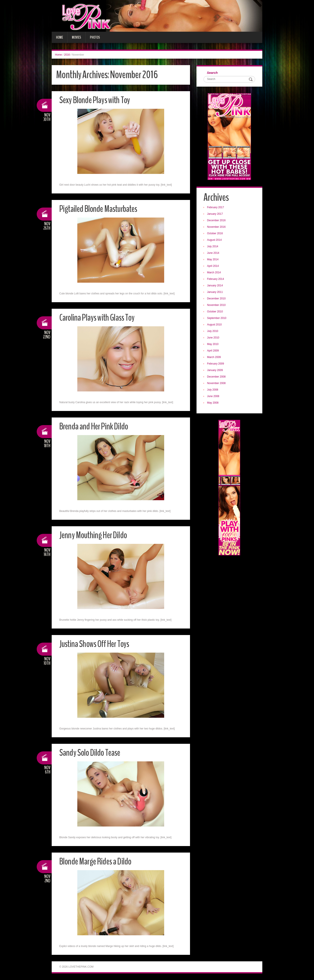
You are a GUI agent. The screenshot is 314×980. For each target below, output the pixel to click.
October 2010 (216, 312)
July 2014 (213, 247)
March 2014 (214, 273)
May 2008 (213, 403)
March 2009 (214, 358)
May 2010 (213, 345)
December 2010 (217, 299)
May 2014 (213, 260)
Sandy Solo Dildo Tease (91, 753)
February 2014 (216, 279)
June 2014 (214, 253)
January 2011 (216, 292)
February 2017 (216, 208)
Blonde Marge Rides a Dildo (97, 861)
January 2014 (216, 286)
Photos (95, 37)
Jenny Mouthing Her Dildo (94, 535)
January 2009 (216, 371)
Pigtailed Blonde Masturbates (100, 209)
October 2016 (216, 234)
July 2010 (213, 332)
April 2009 (213, 351)
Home (59, 37)
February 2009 (216, 364)
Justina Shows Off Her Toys (96, 644)
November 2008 (217, 384)
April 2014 (213, 266)
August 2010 (215, 325)
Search (213, 73)
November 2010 (217, 305)
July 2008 (213, 390)
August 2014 (215, 240)
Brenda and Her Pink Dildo (95, 426)
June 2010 (214, 338)
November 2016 (217, 227)
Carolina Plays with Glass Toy (98, 318)
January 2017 (216, 214)
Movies (76, 37)
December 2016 (217, 221)
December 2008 (217, 377)
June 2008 (214, 397)
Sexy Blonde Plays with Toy (96, 100)
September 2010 (217, 318)
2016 (67, 55)
